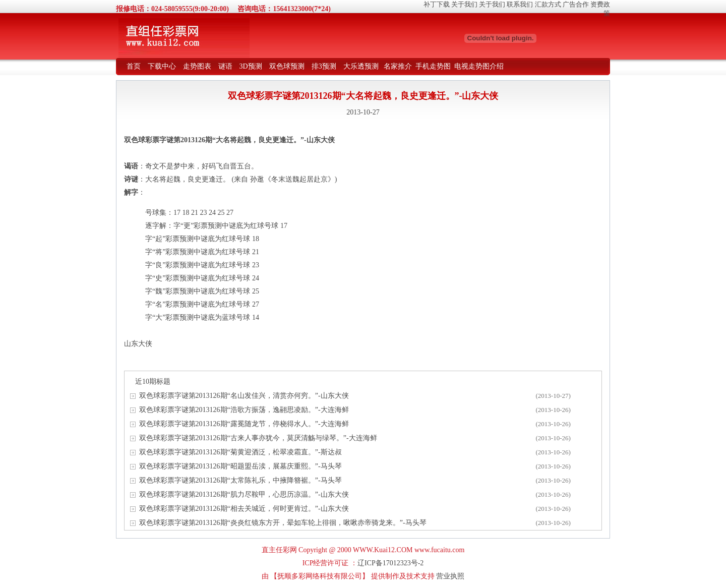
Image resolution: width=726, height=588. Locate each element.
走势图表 (197, 66)
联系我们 (520, 4)
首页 (134, 66)
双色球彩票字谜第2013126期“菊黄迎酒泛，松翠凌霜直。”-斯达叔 (240, 452)
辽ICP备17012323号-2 (390, 563)
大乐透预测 (361, 66)
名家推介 (398, 66)
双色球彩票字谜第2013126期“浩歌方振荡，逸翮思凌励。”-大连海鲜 (244, 410)
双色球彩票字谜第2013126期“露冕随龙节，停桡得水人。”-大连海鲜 (244, 424)
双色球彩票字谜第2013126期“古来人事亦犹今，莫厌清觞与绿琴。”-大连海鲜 (258, 438)
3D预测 (251, 66)
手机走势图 (433, 66)
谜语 (225, 66)
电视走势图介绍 (479, 66)
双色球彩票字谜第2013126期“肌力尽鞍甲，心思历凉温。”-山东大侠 (244, 494)
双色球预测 (287, 66)
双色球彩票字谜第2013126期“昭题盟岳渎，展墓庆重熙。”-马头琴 (240, 466)
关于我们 (464, 4)
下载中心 (162, 66)
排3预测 (324, 66)
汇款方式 (548, 4)
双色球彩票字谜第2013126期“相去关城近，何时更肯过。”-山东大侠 (244, 509)
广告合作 (576, 4)
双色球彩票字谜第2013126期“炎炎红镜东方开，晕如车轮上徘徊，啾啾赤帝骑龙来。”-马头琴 (283, 523)
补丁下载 (437, 4)
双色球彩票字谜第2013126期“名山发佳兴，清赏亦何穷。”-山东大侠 (244, 396)
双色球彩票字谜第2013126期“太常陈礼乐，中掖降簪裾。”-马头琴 (240, 480)
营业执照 (450, 576)
